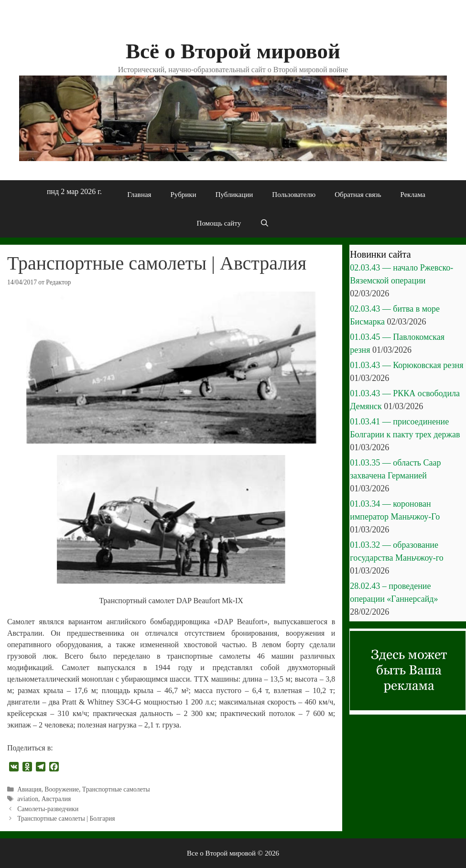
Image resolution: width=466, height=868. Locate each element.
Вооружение (62, 789)
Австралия (56, 799)
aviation (28, 799)
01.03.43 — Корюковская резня (406, 365)
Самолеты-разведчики (48, 809)
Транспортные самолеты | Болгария (66, 819)
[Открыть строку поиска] (265, 223)
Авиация (29, 789)
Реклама (413, 195)
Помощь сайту (219, 223)
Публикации (234, 195)
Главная (139, 195)
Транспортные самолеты (116, 789)
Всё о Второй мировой (233, 51)
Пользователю (294, 195)
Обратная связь (358, 195)
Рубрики (184, 195)
